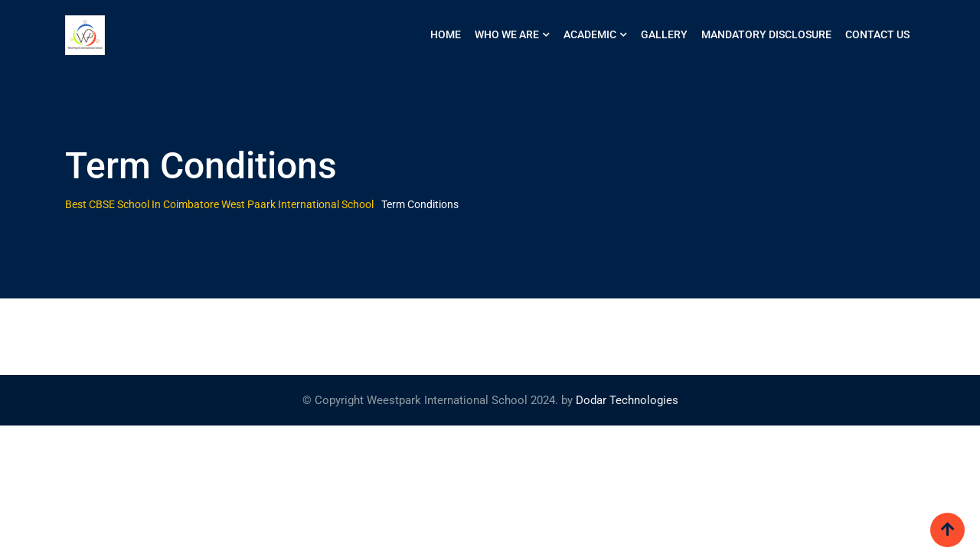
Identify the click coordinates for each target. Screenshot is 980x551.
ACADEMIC (590, 34)
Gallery (664, 34)
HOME (446, 34)
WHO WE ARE (507, 34)
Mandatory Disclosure (766, 34)
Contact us (877, 34)
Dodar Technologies (627, 400)
